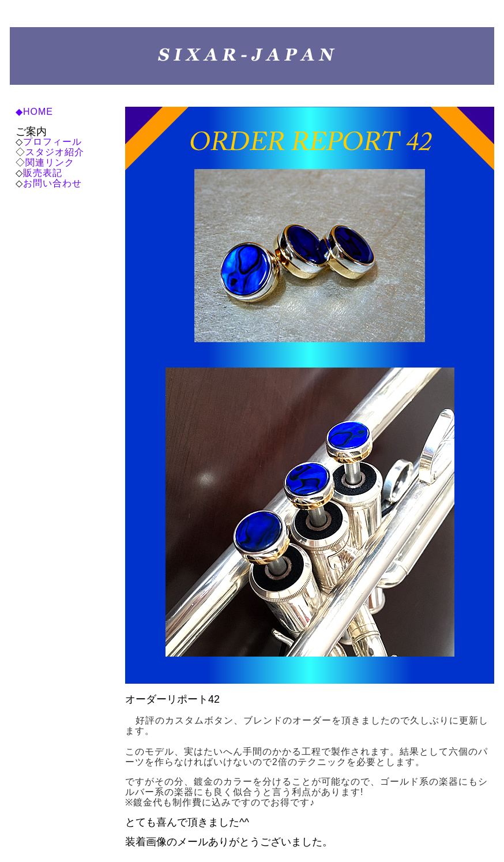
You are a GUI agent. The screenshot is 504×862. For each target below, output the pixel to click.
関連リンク (50, 162)
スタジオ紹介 (55, 152)
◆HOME (34, 112)
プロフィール (52, 142)
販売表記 (43, 173)
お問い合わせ (52, 183)
